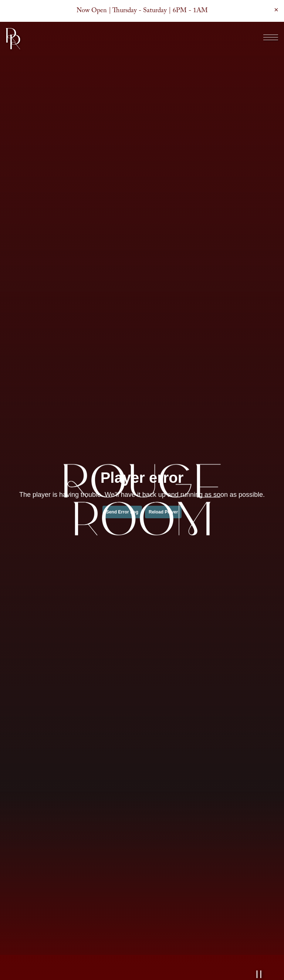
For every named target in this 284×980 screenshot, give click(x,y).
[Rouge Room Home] (13, 38)
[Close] (276, 10)
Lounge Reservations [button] (142, 971)
